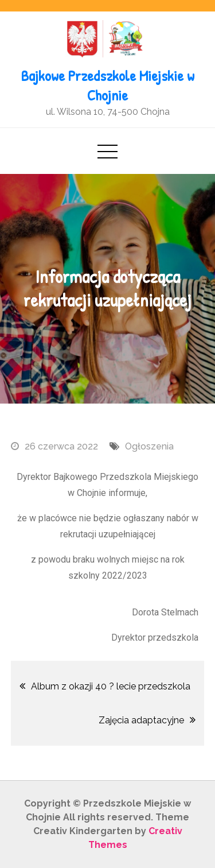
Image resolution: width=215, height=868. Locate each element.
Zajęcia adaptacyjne (141, 720)
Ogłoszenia (149, 446)
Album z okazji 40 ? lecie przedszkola (111, 686)
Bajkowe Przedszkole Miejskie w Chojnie (108, 85)
